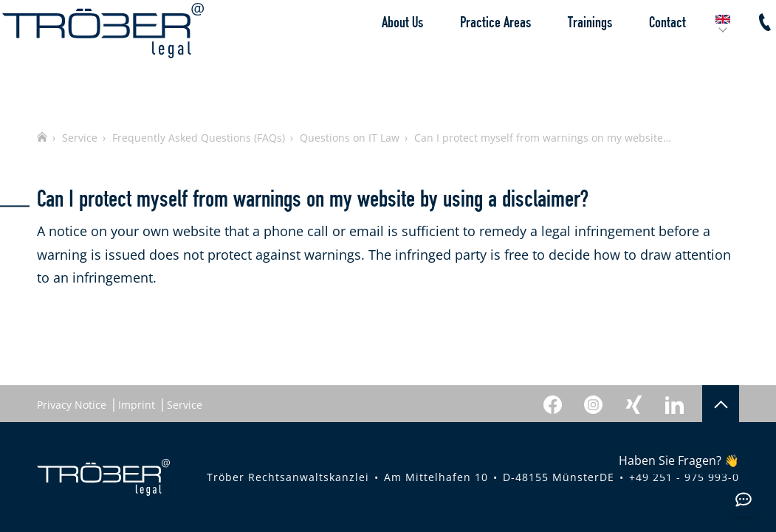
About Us (386, 55)
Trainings (574, 55)
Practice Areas (479, 55)
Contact (651, 55)
